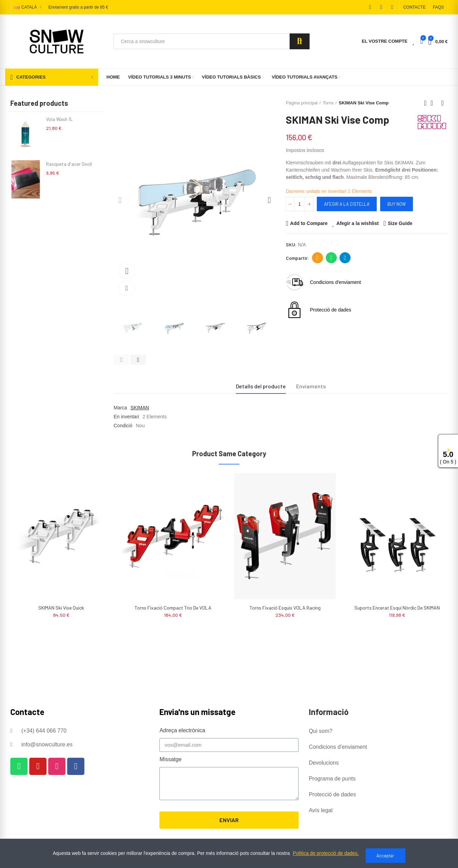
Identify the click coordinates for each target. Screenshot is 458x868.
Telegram (345, 258)
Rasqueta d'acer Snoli (69, 164)
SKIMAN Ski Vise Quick (61, 608)
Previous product (425, 103)
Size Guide (400, 223)
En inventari (126, 417)
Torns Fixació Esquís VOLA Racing (285, 608)
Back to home (434, 103)
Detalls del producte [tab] (261, 386)
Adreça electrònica (318, 258)
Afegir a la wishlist (358, 223)
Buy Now (397, 204)
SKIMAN (140, 408)
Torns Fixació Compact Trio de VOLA (173, 608)
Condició (123, 426)
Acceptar (385, 856)
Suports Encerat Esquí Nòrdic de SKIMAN (397, 608)
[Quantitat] (300, 204)
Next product (443, 103)
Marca (120, 408)
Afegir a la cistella (347, 204)
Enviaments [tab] (311, 386)
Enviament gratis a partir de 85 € (78, 8)
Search (300, 41)
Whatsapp (331, 258)
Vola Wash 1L (60, 119)
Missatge (170, 759)
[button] (414, 7)
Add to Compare (309, 223)
